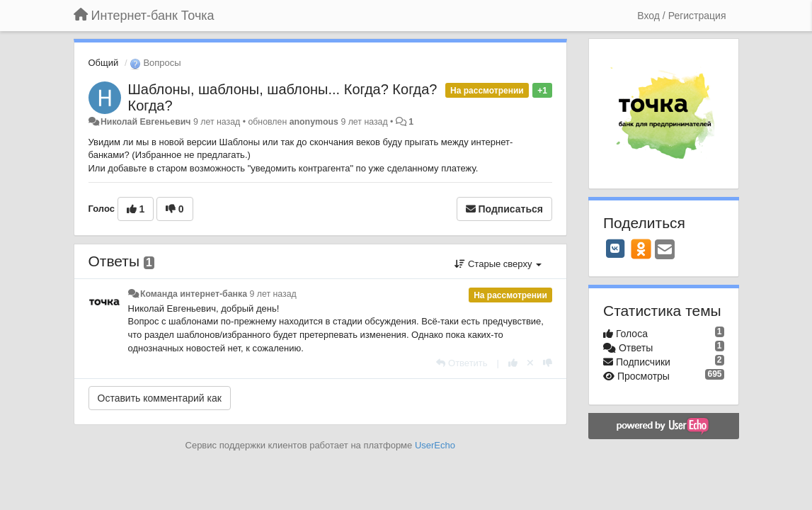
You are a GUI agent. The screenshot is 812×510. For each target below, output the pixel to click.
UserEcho (435, 445)
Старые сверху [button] (498, 264)
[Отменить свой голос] (530, 363)
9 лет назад (273, 294)
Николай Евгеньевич (146, 122)
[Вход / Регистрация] (681, 16)
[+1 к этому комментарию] (513, 363)
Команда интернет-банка (194, 294)
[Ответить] (462, 363)
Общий (104, 63)
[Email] (665, 250)
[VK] (615, 249)
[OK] (641, 249)
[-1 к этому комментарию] (548, 363)
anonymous (314, 122)
